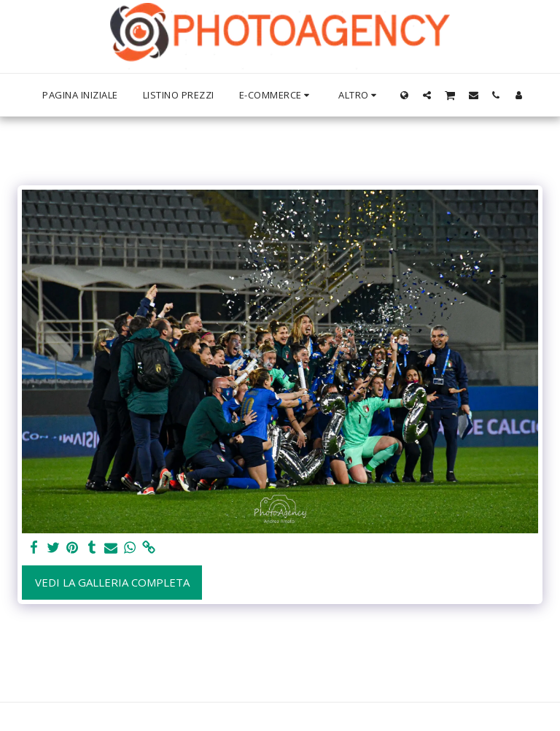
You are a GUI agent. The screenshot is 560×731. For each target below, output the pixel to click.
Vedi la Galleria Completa (112, 582)
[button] (427, 95)
